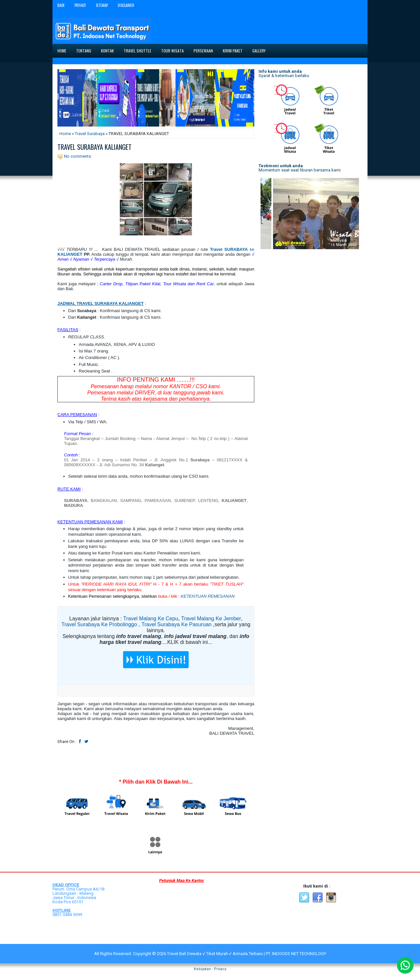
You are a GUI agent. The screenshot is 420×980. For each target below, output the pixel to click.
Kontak (107, 51)
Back (61, 5)
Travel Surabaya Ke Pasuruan (177, 624)
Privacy (80, 5)
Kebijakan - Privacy (210, 969)
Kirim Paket (233, 51)
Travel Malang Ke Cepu (151, 619)
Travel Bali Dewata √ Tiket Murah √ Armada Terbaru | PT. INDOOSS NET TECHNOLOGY (247, 954)
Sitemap (102, 5)
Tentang (84, 51)
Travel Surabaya (90, 134)
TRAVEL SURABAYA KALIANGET (94, 147)
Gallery (259, 51)
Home (62, 51)
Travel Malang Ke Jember (211, 619)
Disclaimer (126, 5)
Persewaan (203, 51)
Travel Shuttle (137, 51)
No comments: (78, 156)
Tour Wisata (172, 51)
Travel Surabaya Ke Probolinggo (99, 624)
